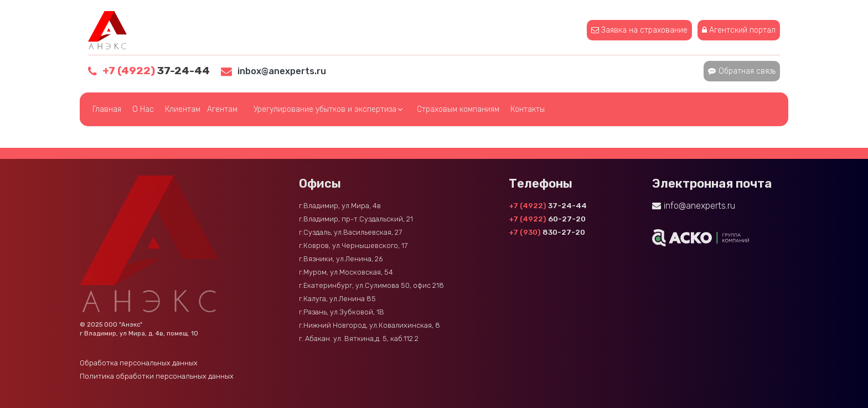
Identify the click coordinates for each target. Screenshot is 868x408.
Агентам (222, 109)
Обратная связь (747, 71)
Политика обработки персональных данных (157, 376)
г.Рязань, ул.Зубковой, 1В (342, 312)
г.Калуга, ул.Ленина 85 (337, 299)
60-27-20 (547, 219)
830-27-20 (547, 232)
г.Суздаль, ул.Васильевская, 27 (350, 232)
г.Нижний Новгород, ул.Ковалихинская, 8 (370, 325)
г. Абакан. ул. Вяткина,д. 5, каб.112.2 (359, 339)
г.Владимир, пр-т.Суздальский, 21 (356, 219)
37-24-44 (156, 71)
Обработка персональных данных (139, 363)
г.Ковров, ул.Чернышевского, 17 (353, 246)
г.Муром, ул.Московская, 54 (346, 272)
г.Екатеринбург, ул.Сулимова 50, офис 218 (371, 285)
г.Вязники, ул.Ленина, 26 (341, 259)
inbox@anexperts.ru (282, 71)
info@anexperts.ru (699, 206)
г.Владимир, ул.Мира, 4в (340, 206)
